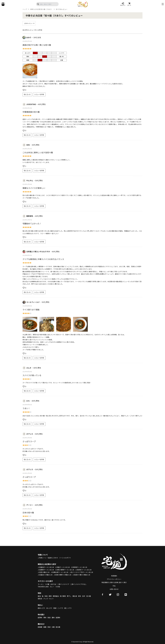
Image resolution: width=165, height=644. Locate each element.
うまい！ (26, 408)
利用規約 (114, 576)
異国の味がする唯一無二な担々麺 (37, 45)
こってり (60, 608)
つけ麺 (47, 584)
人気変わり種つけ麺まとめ (81, 575)
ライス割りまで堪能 (31, 310)
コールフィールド (33, 302)
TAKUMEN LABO (43, 587)
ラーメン (41, 584)
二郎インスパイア (63, 584)
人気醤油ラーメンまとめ (46, 567)
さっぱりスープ (29, 441)
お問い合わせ (114, 589)
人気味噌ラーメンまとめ (79, 567)
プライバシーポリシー (114, 579)
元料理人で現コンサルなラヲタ (38, 252)
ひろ (28, 401)
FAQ (114, 586)
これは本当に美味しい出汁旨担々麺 (38, 152)
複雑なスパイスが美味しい (34, 188)
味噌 (46, 596)
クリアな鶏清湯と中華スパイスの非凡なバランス (43, 259)
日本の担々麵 (28, 513)
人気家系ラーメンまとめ (83, 570)
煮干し (69, 596)
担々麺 (88, 596)
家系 (80, 596)
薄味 (45, 618)
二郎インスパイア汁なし (78, 584)
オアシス (30, 434)
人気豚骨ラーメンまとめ (46, 570)
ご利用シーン (42, 558)
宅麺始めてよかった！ (32, 223)
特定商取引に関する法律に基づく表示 (114, 582)
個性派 (40, 599)
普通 (55, 608)
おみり (29, 37)
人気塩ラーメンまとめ (62, 567)
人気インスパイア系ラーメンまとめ (81, 572)
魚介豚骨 (63, 596)
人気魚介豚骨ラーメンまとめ (65, 570)
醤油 (39, 596)
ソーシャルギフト (65, 558)
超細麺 (40, 627)
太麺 (53, 627)
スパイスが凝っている (32, 375)
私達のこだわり (53, 558)
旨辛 (84, 596)
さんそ (29, 368)
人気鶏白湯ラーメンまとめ (60, 572)
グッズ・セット (49, 599)
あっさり (49, 608)
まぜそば (53, 584)
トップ (25, 9)
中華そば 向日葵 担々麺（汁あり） (41, 9)
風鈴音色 (30, 216)
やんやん (30, 180)
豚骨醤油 (56, 596)
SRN (28, 145)
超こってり (68, 608)
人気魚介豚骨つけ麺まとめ (63, 575)
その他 (58, 587)
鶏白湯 (75, 596)
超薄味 (40, 618)
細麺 (45, 627)
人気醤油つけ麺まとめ (45, 575)
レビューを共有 (39, 94)
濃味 (53, 618)
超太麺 (58, 627)
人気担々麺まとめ (44, 572)
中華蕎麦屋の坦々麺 (31, 112)
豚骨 (50, 596)
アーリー (30, 505)
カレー (52, 587)
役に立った (27, 94)
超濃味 (58, 618)
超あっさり (41, 608)
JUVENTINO (31, 104)
